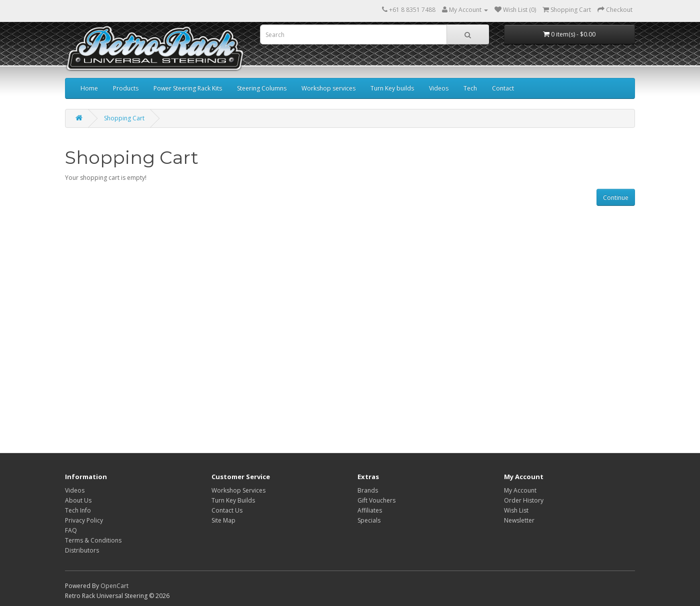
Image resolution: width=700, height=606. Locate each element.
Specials (369, 520)
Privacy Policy (84, 520)
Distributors (82, 550)
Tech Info (78, 510)
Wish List (516, 510)
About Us (78, 500)
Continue (616, 198)
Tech (470, 88)
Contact (503, 88)
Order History (524, 500)
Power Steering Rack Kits (188, 88)
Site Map (223, 520)
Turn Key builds (392, 88)
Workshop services (328, 88)
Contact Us (227, 510)
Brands (368, 490)
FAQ (71, 530)
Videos (439, 88)
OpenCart (114, 586)
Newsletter (519, 520)
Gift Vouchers (376, 500)
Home (89, 88)
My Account (520, 490)
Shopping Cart (124, 118)
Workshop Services (238, 490)
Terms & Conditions (93, 540)
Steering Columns (262, 88)
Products (126, 88)
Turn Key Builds (233, 500)
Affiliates (370, 510)
